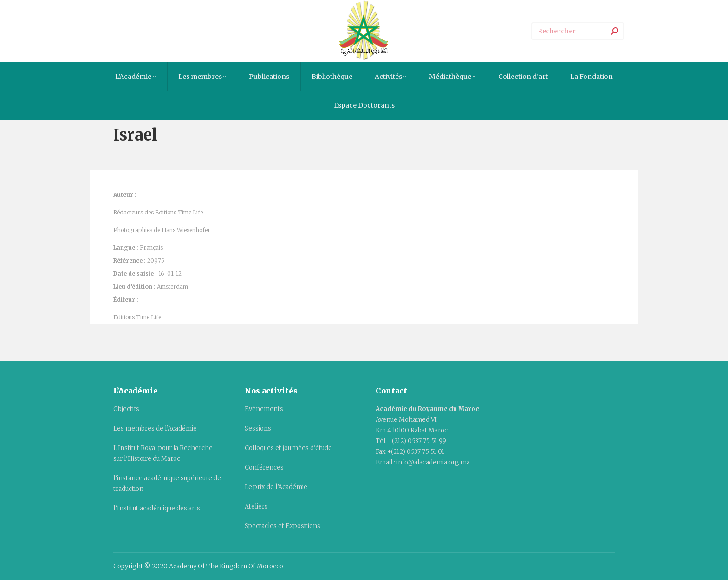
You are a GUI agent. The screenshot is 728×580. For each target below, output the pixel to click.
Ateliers (256, 506)
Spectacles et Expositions (283, 526)
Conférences (264, 467)
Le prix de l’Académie (276, 487)
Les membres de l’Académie (155, 429)
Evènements (264, 409)
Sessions (258, 429)
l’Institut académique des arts (157, 508)
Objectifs (126, 409)
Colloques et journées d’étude (288, 448)
